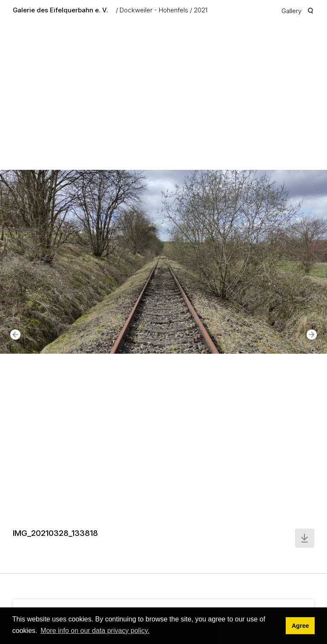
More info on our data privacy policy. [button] (95, 631)
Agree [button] (300, 626)
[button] (15, 335)
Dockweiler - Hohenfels (154, 10)
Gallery (291, 11)
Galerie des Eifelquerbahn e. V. (60, 10)
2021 (201, 10)
